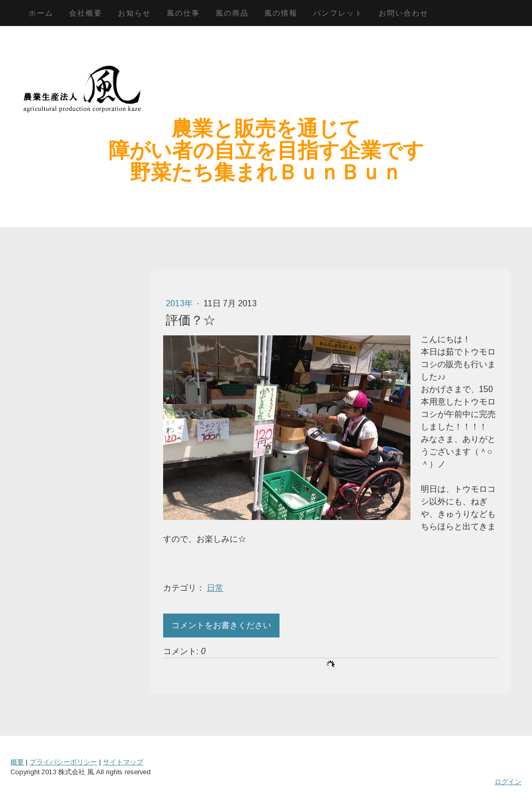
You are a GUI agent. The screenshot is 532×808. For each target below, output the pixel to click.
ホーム (41, 13)
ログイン (508, 782)
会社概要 (86, 13)
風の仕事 (183, 13)
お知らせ (135, 13)
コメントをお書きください (221, 625)
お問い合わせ (404, 13)
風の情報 (281, 13)
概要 (17, 762)
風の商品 (232, 13)
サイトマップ (123, 762)
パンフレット (338, 13)
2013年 (180, 303)
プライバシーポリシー (63, 762)
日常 (215, 588)
